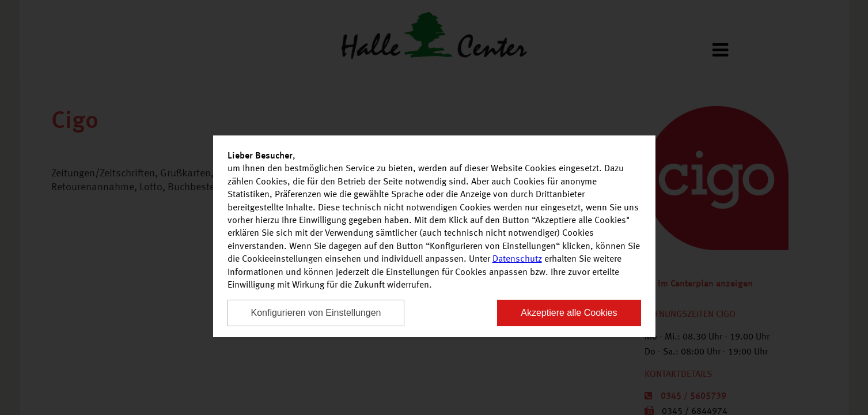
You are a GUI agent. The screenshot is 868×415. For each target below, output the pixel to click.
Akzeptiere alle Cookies (569, 313)
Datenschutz (517, 259)
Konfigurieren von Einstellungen (316, 313)
